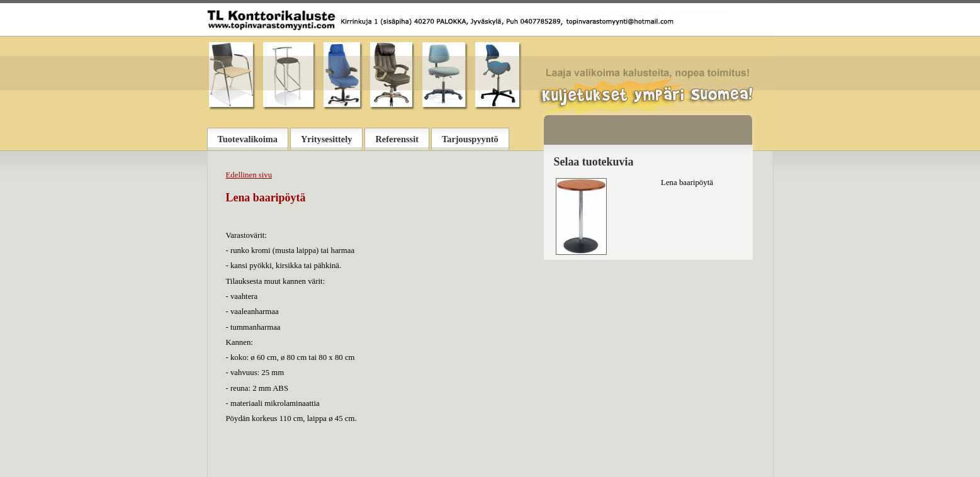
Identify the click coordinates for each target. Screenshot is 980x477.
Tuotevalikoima (248, 139)
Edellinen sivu (249, 175)
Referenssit (397, 139)
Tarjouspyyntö (470, 139)
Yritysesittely (327, 139)
